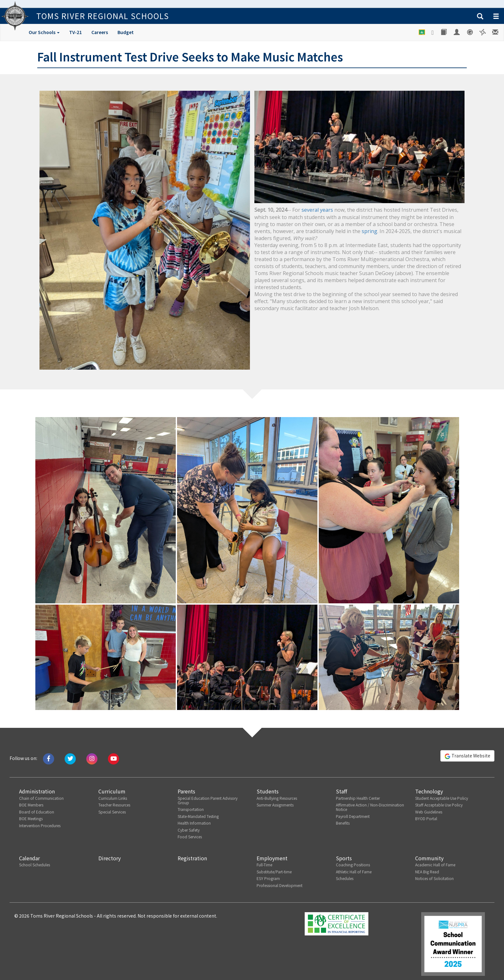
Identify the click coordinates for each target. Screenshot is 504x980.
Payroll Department (353, 816)
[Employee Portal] (457, 32)
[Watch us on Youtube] (114, 758)
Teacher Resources (114, 805)
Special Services (112, 812)
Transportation (191, 809)
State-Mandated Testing (198, 816)
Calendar (29, 858)
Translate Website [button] (467, 756)
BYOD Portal (426, 818)
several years (317, 210)
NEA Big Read (427, 872)
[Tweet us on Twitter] (70, 758)
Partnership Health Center (358, 798)
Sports (344, 858)
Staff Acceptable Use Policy (439, 805)
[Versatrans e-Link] (483, 32)
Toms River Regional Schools (98, 16)
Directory (110, 858)
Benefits (343, 823)
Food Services (190, 837)
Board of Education (37, 812)
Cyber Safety (189, 830)
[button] (480, 17)
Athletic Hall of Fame (354, 872)
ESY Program (268, 878)
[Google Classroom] (422, 32)
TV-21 (75, 32)
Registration (192, 858)
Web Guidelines (429, 812)
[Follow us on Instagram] (92, 758)
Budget (126, 32)
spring (369, 231)
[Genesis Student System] (470, 32)
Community (429, 858)
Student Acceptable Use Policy (442, 798)
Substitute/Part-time (274, 872)
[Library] (444, 32)
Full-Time (264, 865)
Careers (100, 32)
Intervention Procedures (40, 825)
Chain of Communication (41, 798)
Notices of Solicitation (434, 878)
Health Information (194, 823)
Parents (186, 791)
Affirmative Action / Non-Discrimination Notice (370, 807)
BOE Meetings (31, 818)
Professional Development (280, 885)
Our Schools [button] (44, 32)
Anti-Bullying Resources (277, 798)
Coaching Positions (353, 865)
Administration (37, 791)
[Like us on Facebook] (49, 758)
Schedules (345, 878)
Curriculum (112, 791)
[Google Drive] (433, 32)
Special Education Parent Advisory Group (208, 800)
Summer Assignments (275, 805)
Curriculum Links (113, 798)
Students (268, 791)
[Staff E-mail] (496, 32)
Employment (272, 858)
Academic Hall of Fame (435, 865)
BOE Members (31, 805)
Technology (429, 791)
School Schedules (35, 865)
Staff (341, 791)
